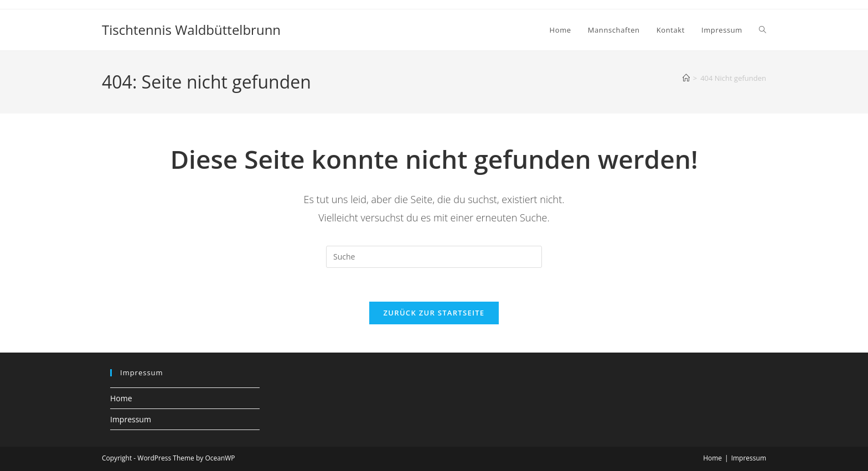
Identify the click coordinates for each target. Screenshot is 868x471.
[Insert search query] (434, 257)
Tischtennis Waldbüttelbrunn (191, 30)
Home (121, 398)
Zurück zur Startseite (434, 313)
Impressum (131, 419)
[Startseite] (686, 78)
